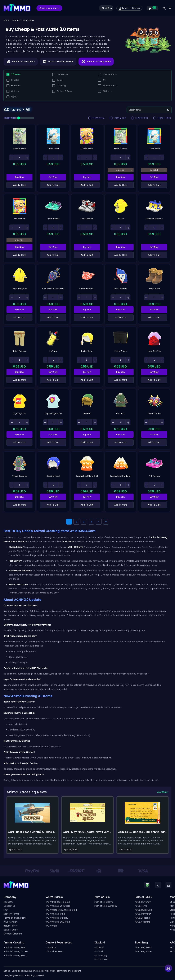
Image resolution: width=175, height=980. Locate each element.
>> (106, 522)
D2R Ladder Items (55, 951)
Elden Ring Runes (143, 951)
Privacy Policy (10, 922)
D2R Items (51, 947)
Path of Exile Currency (106, 906)
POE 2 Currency (143, 902)
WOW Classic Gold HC (57, 918)
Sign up (136, 8)
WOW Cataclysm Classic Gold (61, 910)
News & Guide (11, 930)
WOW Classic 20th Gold (58, 906)
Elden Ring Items (143, 947)
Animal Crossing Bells (14, 947)
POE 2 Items (141, 906)
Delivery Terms (11, 914)
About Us (8, 902)
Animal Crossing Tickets (16, 951)
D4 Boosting (101, 955)
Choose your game (49, 8)
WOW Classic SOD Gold (58, 922)
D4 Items (99, 947)
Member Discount (13, 934)
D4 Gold (99, 951)
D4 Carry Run (101, 959)
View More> (163, 792)
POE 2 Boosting (142, 918)
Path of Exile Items (104, 902)
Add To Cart (19, 185)
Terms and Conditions (15, 918)
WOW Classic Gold (55, 914)
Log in (125, 8)
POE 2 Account (142, 922)
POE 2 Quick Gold (143, 910)
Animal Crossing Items (15, 955)
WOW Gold (51, 926)
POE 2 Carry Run (143, 914)
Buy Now (19, 177)
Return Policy (10, 926)
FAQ (6, 910)
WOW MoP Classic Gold (58, 902)
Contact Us (9, 906)
